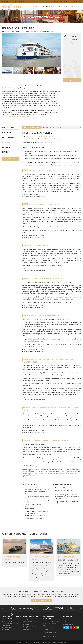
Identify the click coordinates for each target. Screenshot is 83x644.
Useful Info (63, 7)
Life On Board (9, 137)
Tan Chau (52, 137)
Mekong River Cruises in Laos (51, 621)
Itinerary (7, 142)
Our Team (13, 2)
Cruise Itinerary (48, 7)
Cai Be (41, 137)
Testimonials (22, 2)
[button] (4, 50)
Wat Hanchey (33, 139)
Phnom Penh (61, 137)
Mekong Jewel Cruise (28, 624)
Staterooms (8, 127)
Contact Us (75, 7)
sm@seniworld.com (60, 2)
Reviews (6, 152)
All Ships (35, 7)
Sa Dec (46, 137)
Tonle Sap (55, 139)
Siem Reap (63, 139)
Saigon (36, 137)
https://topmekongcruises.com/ (18, 116)
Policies (6, 147)
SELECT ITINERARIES (31, 128)
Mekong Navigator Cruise (29, 627)
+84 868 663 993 (75, 2)
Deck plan (7, 132)
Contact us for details (47, 142)
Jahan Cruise (26, 619)
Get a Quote (72, 80)
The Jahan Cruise (66, 557)
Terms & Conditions (69, 624)
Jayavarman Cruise (28, 622)
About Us (5, 2)
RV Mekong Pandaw (28, 629)
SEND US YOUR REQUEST (42, 600)
